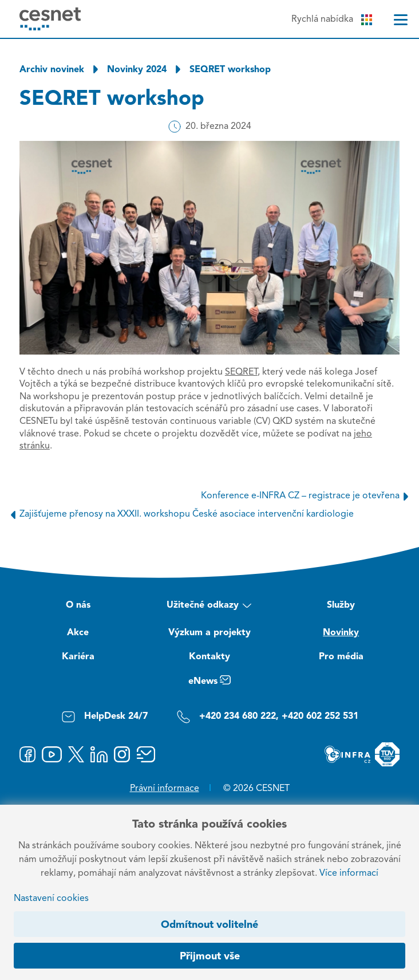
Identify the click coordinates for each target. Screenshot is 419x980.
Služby (341, 605)
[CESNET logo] (50, 19)
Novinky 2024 (137, 70)
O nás (78, 605)
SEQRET (241, 372)
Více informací (349, 873)
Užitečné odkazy (209, 607)
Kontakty (209, 657)
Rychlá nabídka (332, 20)
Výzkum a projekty (209, 633)
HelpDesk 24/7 (104, 717)
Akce (78, 633)
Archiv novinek (52, 70)
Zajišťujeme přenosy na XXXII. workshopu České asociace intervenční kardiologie (180, 514)
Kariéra (78, 657)
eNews (209, 683)
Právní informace (165, 789)
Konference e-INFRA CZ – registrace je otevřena (307, 496)
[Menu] (401, 20)
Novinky (341, 633)
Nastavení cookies (51, 899)
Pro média (341, 657)
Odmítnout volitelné (209, 925)
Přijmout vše (210, 957)
